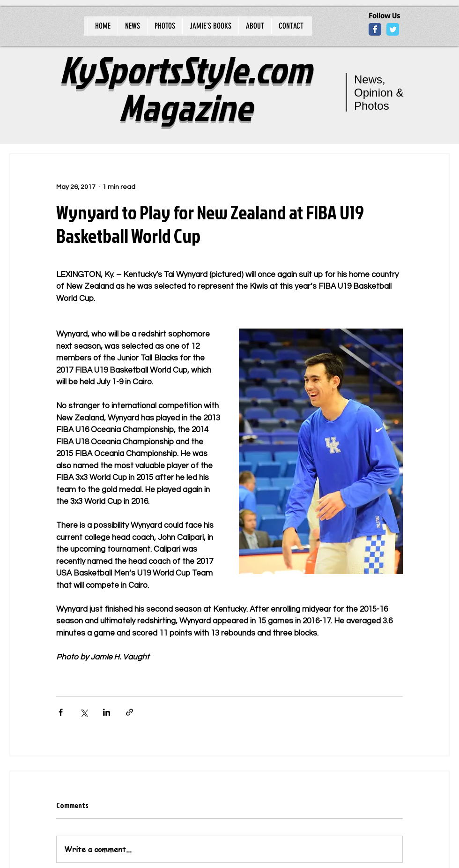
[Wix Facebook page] (375, 29)
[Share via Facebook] (61, 712)
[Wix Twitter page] (393, 29)
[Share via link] (130, 712)
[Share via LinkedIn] (107, 712)
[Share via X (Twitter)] (84, 712)
